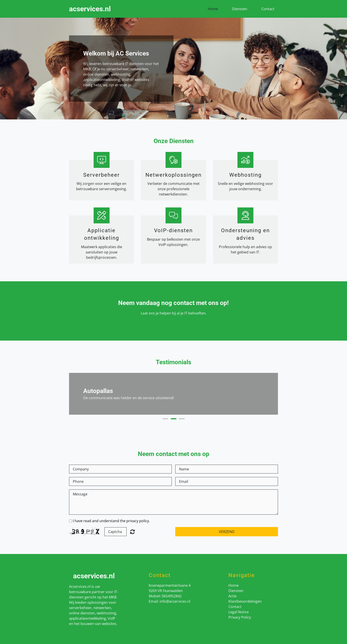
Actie (232, 596)
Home (213, 9)
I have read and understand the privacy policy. (111, 521)
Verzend (227, 532)
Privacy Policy (240, 617)
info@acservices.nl (175, 601)
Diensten (240, 9)
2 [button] (174, 419)
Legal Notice (239, 612)
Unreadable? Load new (132, 532)
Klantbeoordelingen (245, 601)
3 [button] (182, 419)
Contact (268, 9)
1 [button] (165, 419)
